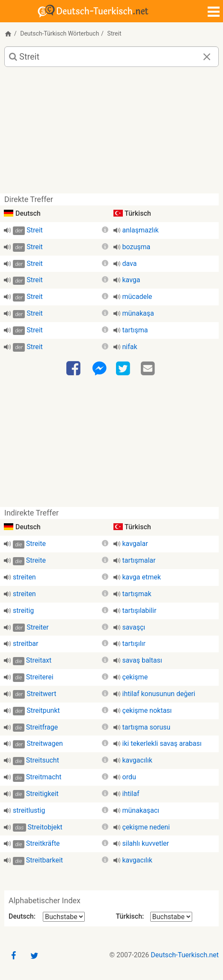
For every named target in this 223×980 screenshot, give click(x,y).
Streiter (38, 627)
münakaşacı (141, 810)
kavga (131, 280)
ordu (129, 777)
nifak (130, 347)
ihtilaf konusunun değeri (159, 694)
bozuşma (137, 247)
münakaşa (138, 313)
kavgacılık (137, 760)
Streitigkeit (42, 794)
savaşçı (134, 627)
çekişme (135, 677)
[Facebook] (74, 369)
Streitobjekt (45, 827)
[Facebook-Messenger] (99, 369)
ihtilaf (131, 794)
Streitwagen (45, 743)
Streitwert (41, 694)
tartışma (135, 330)
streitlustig (29, 810)
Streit (35, 230)
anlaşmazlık (141, 230)
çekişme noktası (147, 710)
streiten (24, 577)
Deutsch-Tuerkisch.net (185, 955)
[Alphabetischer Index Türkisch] (171, 917)
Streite (36, 544)
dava (130, 264)
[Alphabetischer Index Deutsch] (64, 917)
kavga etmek (142, 577)
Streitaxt (39, 660)
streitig (23, 611)
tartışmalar (139, 560)
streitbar (25, 644)
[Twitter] (124, 369)
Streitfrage (42, 727)
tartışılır (134, 644)
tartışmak (137, 594)
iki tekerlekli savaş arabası (162, 743)
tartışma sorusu (147, 727)
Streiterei (40, 677)
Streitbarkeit (45, 860)
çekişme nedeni (146, 827)
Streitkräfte (43, 843)
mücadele (137, 297)
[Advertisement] (111, 133)
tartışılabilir (140, 611)
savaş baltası (142, 660)
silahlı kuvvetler (146, 843)
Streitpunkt (43, 710)
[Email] (149, 369)
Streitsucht (43, 760)
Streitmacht (44, 777)
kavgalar (135, 544)
